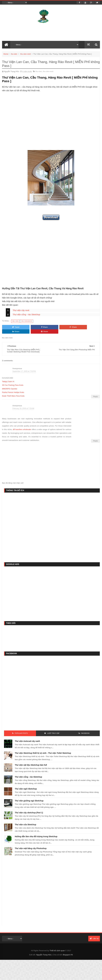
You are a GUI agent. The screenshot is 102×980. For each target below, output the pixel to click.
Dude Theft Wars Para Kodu (13, 392)
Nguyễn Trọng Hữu (44, 950)
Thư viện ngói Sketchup (26, 784)
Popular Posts (21, 729)
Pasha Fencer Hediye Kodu (13, 388)
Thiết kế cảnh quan (57, 946)
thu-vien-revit (26, 54)
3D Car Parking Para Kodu (13, 381)
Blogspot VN (68, 950)
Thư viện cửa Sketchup (25, 820)
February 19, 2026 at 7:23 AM (23, 404)
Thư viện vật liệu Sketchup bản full (31, 761)
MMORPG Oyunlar (10, 384)
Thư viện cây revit (21, 310)
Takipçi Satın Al (8, 377)
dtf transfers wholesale (22, 425)
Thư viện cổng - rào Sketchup (26, 314)
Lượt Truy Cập (53, 729)
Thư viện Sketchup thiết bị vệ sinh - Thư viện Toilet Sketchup (43, 749)
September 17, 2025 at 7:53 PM (24, 367)
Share (31, 327)
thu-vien (14, 54)
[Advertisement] (51, 125)
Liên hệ (94, 934)
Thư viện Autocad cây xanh (27, 737)
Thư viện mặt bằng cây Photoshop (31, 844)
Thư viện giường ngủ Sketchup (29, 796)
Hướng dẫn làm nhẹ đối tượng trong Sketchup (36, 832)
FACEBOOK (85, 729)
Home (6, 54)
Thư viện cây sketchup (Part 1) (29, 808)
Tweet (11, 327)
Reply (95, 392)
